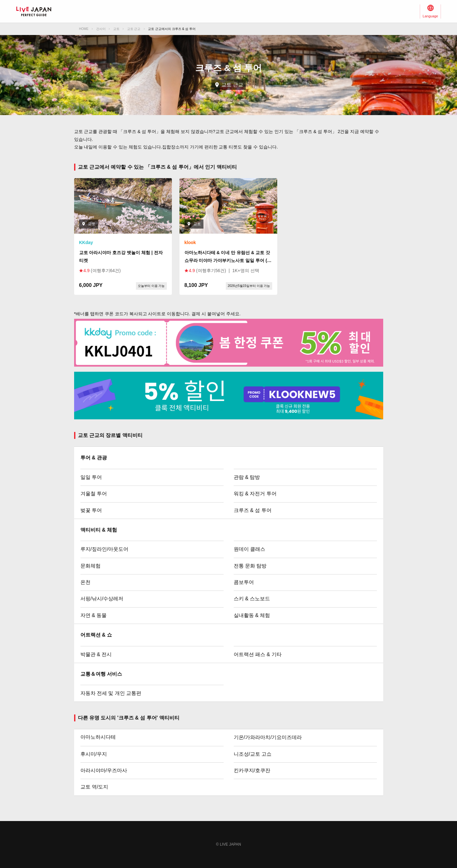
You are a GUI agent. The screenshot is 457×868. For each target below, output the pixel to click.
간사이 (101, 29)
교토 (116, 29)
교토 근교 (134, 29)
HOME (84, 29)
